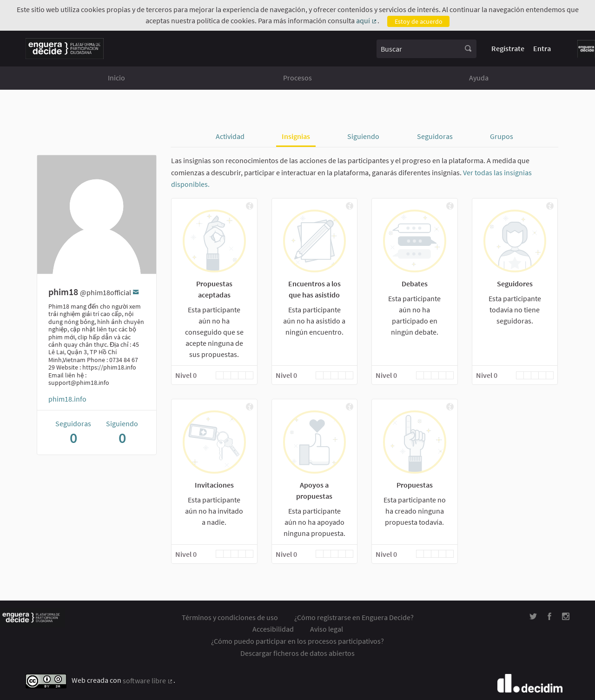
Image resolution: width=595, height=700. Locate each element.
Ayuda (479, 78)
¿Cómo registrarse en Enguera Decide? (354, 617)
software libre (148, 681)
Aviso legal (327, 629)
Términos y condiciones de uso (230, 617)
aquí (367, 21)
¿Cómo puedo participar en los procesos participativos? (297, 641)
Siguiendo (363, 136)
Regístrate (508, 48)
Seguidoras (435, 136)
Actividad (230, 136)
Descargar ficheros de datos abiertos (297, 653)
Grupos (502, 136)
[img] (249, 206)
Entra (542, 48)
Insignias (296, 136)
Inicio (116, 78)
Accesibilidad (273, 629)
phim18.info (67, 399)
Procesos (297, 78)
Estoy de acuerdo (419, 21)
